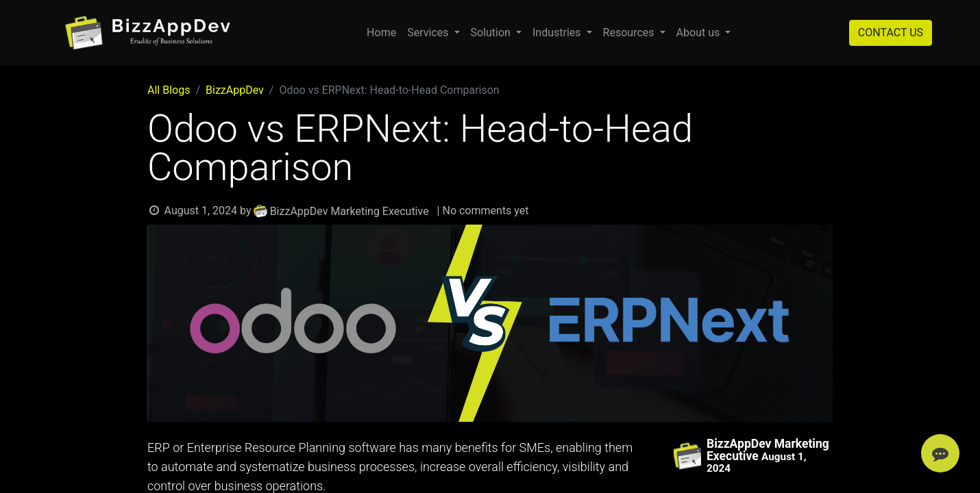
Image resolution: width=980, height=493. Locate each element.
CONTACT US (891, 33)
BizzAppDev (235, 90)
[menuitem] (381, 33)
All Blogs (169, 90)
